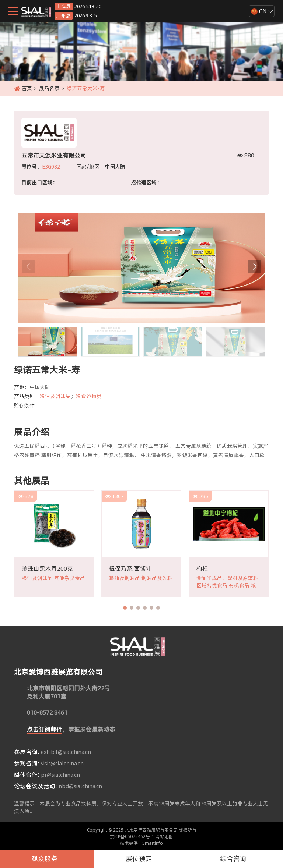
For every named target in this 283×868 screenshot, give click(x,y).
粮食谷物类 (89, 396)
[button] (255, 267)
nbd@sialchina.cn (80, 786)
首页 (27, 88)
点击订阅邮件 (45, 729)
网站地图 (164, 837)
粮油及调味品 (55, 396)
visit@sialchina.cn (62, 764)
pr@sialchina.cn (60, 775)
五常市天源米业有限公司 (54, 155)
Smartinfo (153, 843)
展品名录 (50, 88)
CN (259, 11)
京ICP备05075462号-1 (132, 837)
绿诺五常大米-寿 (87, 88)
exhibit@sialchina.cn (66, 752)
